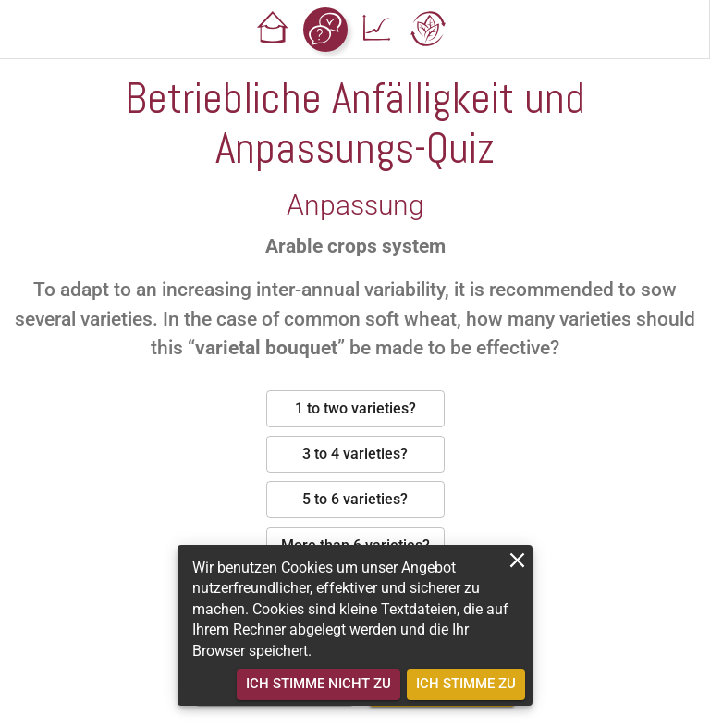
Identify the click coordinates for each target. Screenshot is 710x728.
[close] (517, 560)
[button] (274, 30)
